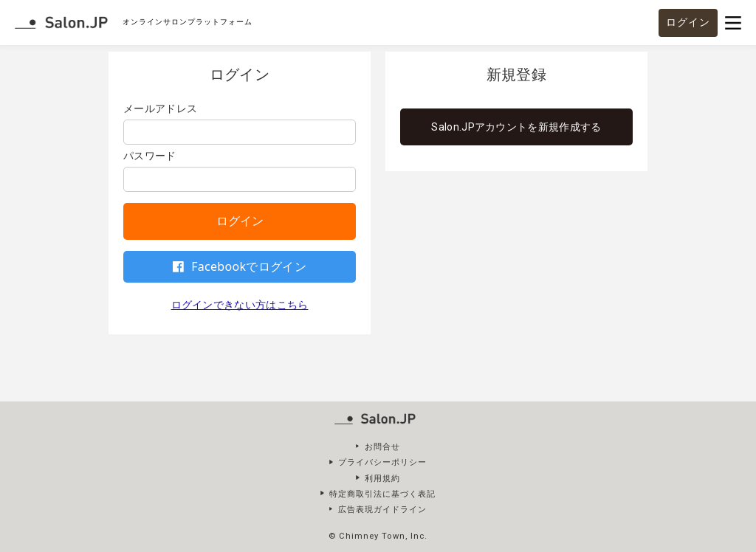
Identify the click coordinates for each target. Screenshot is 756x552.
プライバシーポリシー (382, 462)
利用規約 (382, 479)
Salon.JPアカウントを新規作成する (516, 127)
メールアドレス (160, 108)
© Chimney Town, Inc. (378, 536)
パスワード (150, 156)
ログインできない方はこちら (240, 305)
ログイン (688, 22)
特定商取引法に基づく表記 (382, 494)
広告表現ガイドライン (382, 510)
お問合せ (382, 447)
